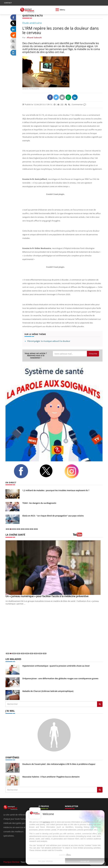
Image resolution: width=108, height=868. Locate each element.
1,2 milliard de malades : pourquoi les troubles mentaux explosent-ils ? (56, 490)
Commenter (79, 104)
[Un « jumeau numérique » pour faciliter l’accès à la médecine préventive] (54, 567)
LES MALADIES (13, 659)
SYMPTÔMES (12, 757)
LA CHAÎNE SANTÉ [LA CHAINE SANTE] (15, 535)
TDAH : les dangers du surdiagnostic (39, 503)
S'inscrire (93, 353)
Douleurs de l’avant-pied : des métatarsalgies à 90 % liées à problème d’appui (59, 763)
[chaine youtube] (88, 535)
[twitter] (50, 471)
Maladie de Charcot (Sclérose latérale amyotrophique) (48, 691)
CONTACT (8, 3)
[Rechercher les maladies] (100, 704)
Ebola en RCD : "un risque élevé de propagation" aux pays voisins (53, 516)
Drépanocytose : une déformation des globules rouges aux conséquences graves (60, 678)
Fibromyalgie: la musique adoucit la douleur (49, 341)
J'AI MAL (10, 710)
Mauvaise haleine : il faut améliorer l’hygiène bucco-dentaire (51, 776)
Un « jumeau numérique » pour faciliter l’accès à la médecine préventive (47, 596)
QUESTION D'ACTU (32, 16)
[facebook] (24, 471)
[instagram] (75, 471)
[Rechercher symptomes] (100, 789)
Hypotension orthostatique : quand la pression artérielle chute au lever (56, 665)
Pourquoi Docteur (11, 861)
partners (46, 822)
